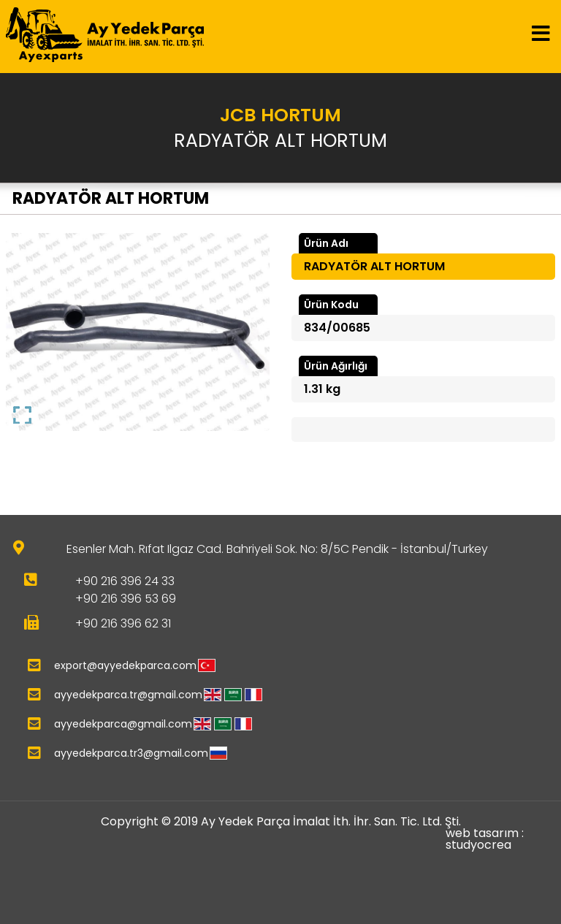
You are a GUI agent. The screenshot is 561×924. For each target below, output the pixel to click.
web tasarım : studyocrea (485, 839)
